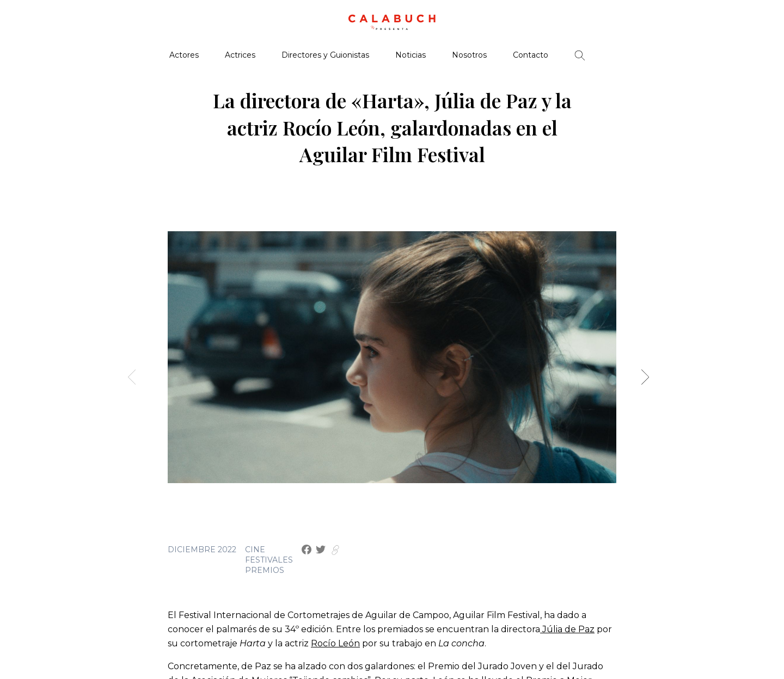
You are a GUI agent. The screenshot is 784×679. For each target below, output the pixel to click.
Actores (184, 55)
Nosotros (469, 55)
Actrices (240, 55)
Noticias (411, 55)
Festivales (269, 560)
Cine (255, 550)
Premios (265, 570)
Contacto (531, 55)
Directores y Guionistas (325, 55)
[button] (649, 381)
